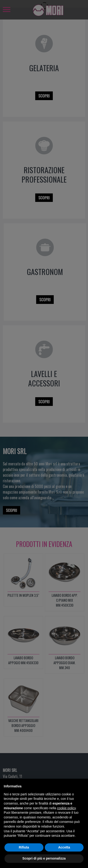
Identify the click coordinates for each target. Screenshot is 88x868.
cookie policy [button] (66, 818)
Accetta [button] (64, 857)
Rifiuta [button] (24, 857)
